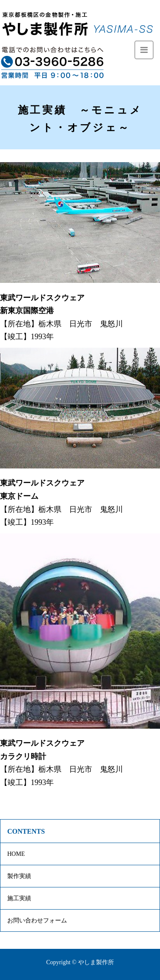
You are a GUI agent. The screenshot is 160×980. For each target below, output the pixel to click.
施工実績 (19, 898)
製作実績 (19, 876)
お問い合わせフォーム (37, 920)
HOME (16, 854)
